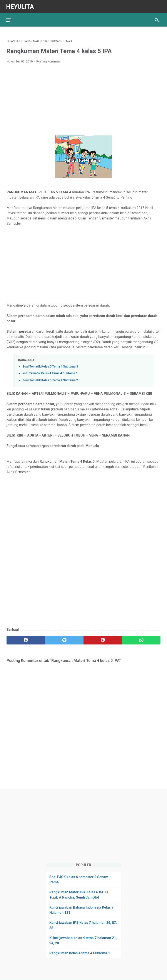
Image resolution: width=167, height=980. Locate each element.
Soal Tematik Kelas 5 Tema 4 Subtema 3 (50, 366)
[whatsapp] (141, 639)
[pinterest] (103, 639)
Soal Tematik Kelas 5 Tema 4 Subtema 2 (50, 379)
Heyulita (20, 6)
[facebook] (26, 639)
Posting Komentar (49, 61)
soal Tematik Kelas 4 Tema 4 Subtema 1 (50, 372)
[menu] (9, 19)
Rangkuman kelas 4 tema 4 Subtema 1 (80, 953)
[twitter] (64, 639)
